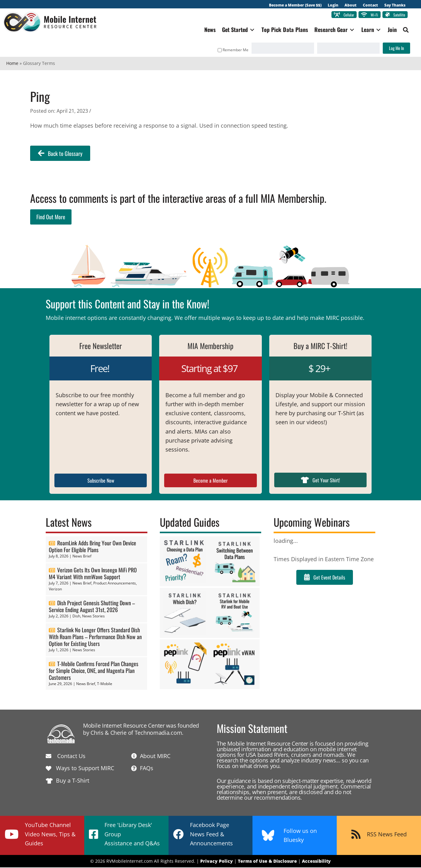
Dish (76, 617)
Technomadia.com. (159, 733)
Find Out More (51, 218)
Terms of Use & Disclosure (267, 862)
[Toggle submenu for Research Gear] (349, 31)
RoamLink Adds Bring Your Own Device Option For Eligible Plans (93, 547)
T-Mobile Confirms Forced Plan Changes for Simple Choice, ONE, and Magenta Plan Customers (94, 671)
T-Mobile (105, 684)
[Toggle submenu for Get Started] (249, 31)
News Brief (82, 557)
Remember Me (230, 50)
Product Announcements (115, 584)
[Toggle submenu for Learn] (375, 31)
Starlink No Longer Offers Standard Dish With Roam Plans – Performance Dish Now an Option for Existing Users (95, 638)
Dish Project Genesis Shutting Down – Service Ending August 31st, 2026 (92, 607)
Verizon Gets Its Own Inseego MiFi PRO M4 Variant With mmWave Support (93, 574)
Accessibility (316, 862)
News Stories (93, 617)
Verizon (55, 590)
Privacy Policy (217, 862)
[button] (403, 31)
